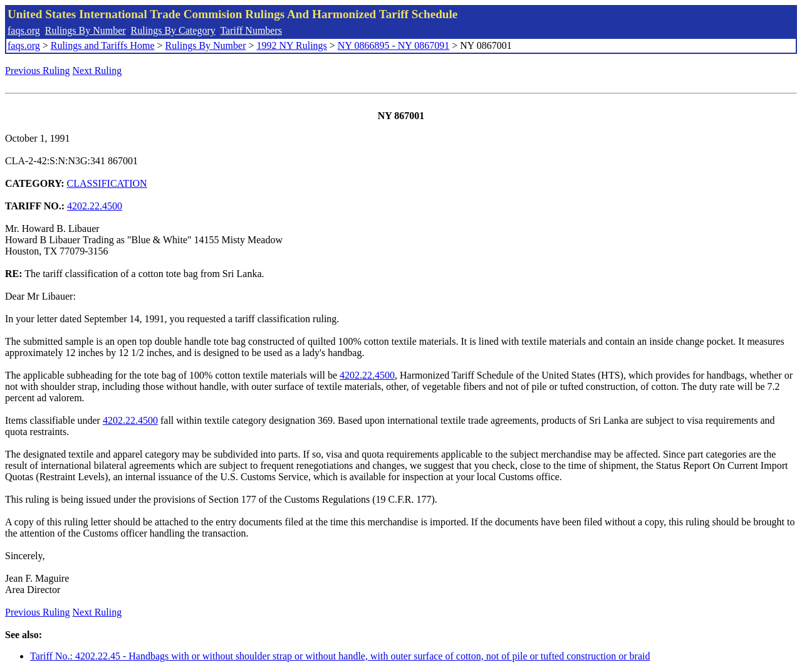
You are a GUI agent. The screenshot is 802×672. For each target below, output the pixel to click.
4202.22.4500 (95, 206)
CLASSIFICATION (107, 183)
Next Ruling (97, 71)
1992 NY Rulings (292, 45)
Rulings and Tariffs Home (103, 45)
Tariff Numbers (251, 30)
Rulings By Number (86, 30)
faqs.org (24, 30)
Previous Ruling (38, 71)
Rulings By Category (173, 30)
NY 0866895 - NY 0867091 (393, 45)
